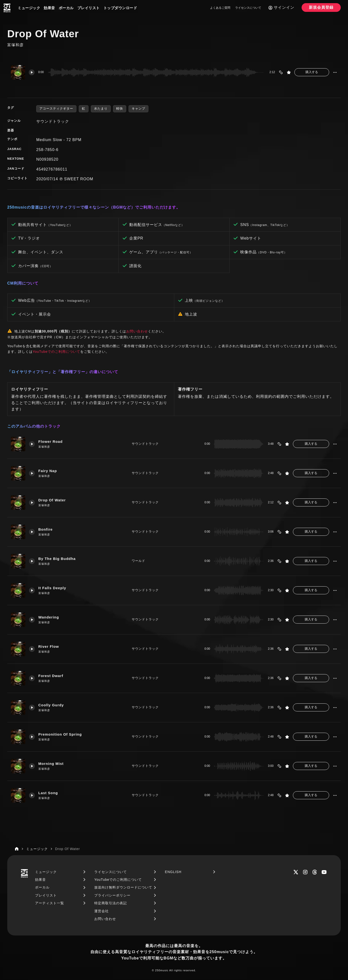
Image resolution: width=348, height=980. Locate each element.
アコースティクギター (56, 109)
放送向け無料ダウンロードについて (123, 887)
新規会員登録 (321, 7)
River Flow (49, 647)
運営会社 (101, 911)
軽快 (120, 109)
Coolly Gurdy (51, 705)
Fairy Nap (48, 471)
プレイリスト (89, 8)
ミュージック (29, 8)
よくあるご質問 (220, 8)
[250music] (7, 8)
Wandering (49, 617)
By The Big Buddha (57, 559)
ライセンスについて (248, 8)
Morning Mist (51, 764)
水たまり (101, 109)
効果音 (49, 8)
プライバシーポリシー (112, 895)
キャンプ (138, 109)
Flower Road (51, 442)
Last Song (48, 793)
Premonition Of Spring (60, 735)
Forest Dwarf (51, 676)
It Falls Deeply (52, 588)
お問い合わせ (137, 331)
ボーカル (66, 8)
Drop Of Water (52, 500)
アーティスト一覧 (50, 903)
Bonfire (46, 530)
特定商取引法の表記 (111, 903)
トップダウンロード (120, 8)
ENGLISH (173, 872)
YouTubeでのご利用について (56, 352)
